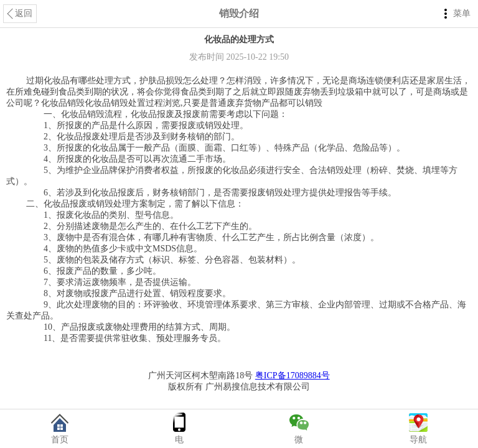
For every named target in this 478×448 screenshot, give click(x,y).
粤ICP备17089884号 (293, 376)
